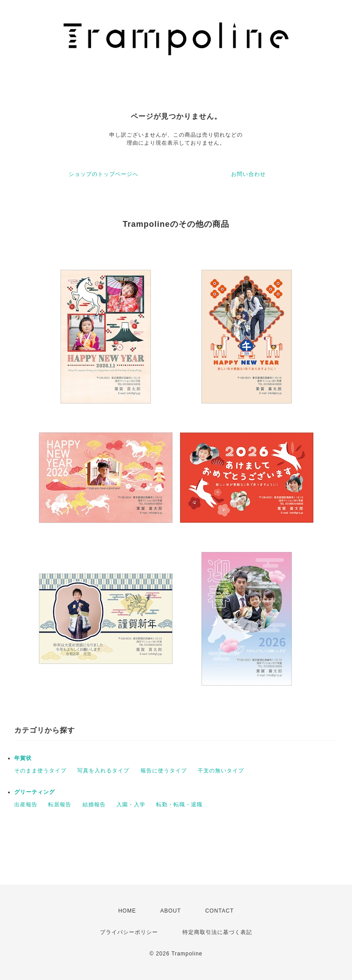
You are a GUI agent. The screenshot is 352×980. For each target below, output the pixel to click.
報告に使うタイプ (164, 771)
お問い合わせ (248, 174)
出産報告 (26, 805)
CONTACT (219, 911)
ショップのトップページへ (104, 174)
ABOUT (170, 911)
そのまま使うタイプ (40, 771)
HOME (127, 911)
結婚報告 (94, 805)
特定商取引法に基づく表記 (217, 932)
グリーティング (35, 792)
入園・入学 (131, 805)
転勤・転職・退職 (179, 805)
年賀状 (23, 758)
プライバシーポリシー (129, 932)
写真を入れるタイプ (103, 771)
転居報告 (60, 805)
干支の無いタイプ (221, 771)
